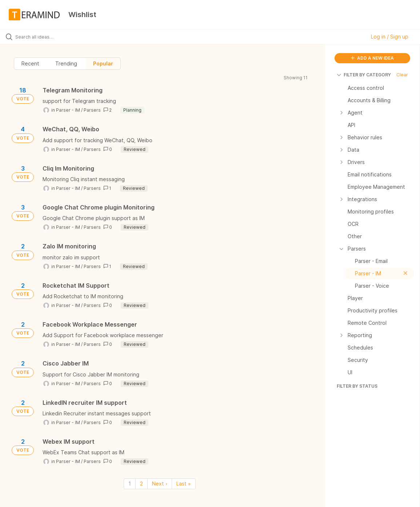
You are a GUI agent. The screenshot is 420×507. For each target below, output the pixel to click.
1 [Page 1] (130, 484)
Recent (30, 63)
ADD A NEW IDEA (372, 58)
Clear (402, 75)
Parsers (92, 110)
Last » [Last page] (184, 484)
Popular (103, 63)
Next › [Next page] (160, 484)
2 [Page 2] (141, 484)
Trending (66, 63)
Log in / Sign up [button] (390, 37)
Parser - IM (68, 110)
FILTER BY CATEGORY (364, 75)
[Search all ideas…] (51, 37)
